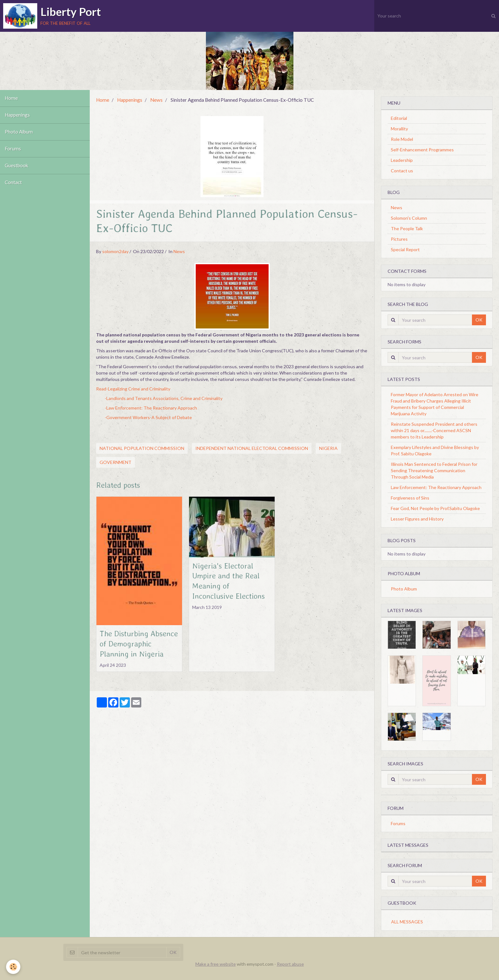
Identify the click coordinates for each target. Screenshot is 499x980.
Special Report (405, 249)
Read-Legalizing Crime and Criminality (133, 389)
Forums (13, 149)
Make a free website (216, 964)
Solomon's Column (409, 218)
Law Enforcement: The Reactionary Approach (436, 487)
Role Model (402, 139)
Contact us (402, 171)
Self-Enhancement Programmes (422, 150)
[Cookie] (14, 967)
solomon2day (115, 251)
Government (116, 462)
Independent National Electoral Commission (252, 448)
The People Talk (407, 228)
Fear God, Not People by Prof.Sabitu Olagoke (435, 508)
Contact (13, 183)
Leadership (402, 160)
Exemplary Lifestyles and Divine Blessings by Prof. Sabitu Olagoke (435, 450)
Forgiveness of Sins (410, 498)
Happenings (17, 115)
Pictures (399, 239)
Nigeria (328, 448)
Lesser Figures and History (417, 519)
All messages (407, 922)
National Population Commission (142, 448)
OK (479, 320)
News (156, 100)
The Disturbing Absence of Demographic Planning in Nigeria (139, 644)
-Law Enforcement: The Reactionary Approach (151, 408)
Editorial (399, 118)
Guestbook (17, 166)
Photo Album (19, 132)
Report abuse (290, 964)
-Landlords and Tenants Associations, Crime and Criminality (164, 398)
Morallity (399, 129)
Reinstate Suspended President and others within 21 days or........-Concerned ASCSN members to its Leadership (434, 430)
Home (11, 98)
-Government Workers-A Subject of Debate (148, 417)
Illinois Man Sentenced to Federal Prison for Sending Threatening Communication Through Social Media (434, 470)
